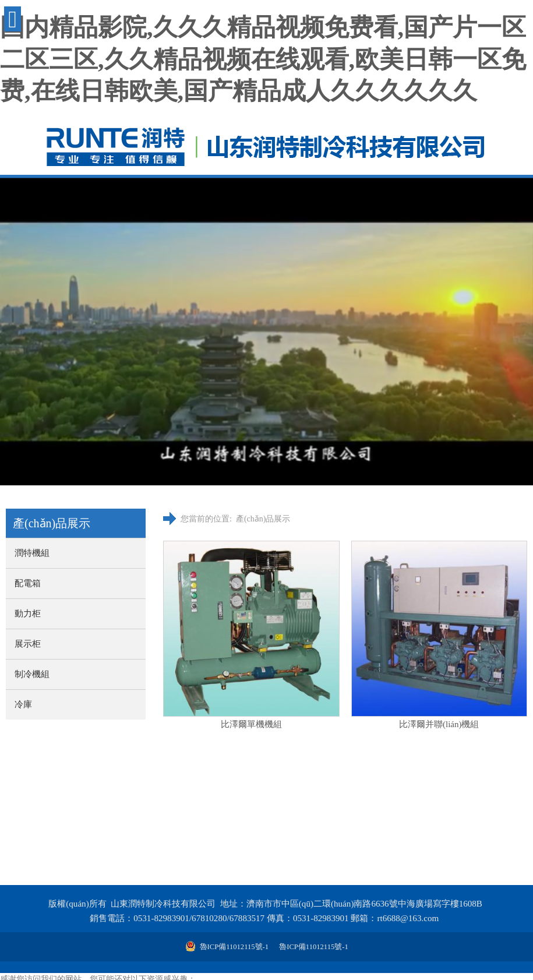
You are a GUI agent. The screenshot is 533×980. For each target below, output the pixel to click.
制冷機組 (32, 674)
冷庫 (23, 704)
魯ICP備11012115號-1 (313, 947)
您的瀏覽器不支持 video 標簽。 (266, 331)
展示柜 (28, 644)
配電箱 (28, 583)
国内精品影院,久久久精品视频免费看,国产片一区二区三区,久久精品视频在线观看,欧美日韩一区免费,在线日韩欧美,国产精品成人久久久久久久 (263, 59)
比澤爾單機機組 (251, 724)
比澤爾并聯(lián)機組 (439, 724)
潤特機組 (32, 553)
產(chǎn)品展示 (263, 519)
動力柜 (28, 614)
